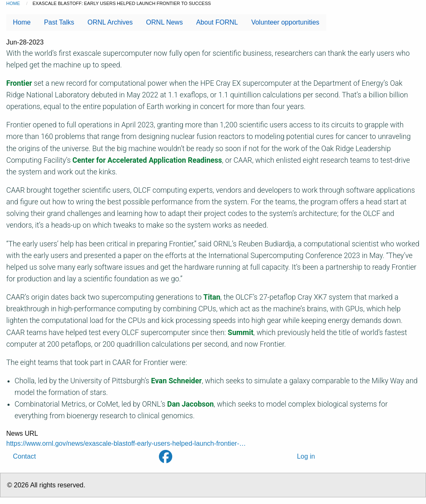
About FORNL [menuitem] (217, 22)
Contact (24, 456)
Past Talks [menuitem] (59, 22)
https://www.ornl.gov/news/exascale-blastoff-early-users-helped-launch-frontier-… (126, 443)
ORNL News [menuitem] (164, 22)
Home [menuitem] (22, 22)
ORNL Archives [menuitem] (110, 22)
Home (13, 3)
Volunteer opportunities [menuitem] (285, 22)
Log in (306, 456)
